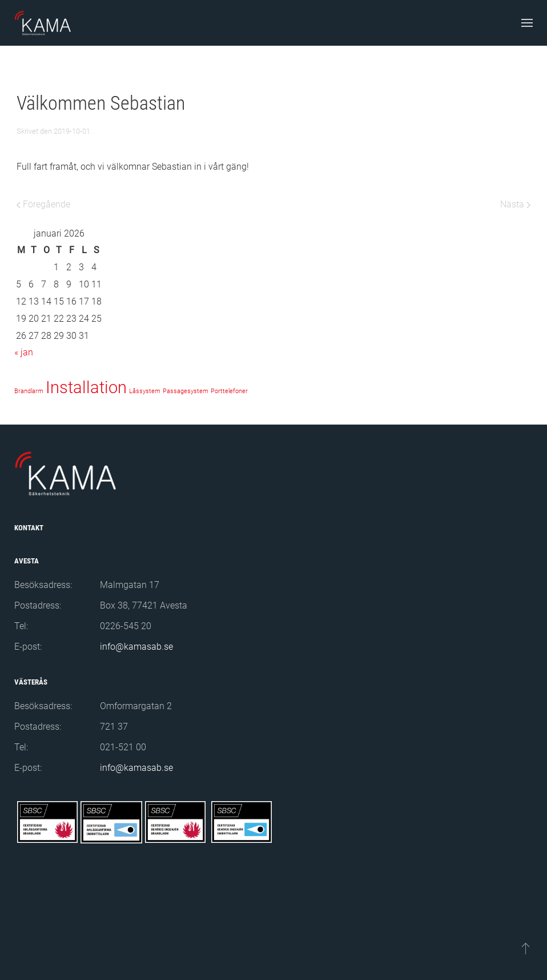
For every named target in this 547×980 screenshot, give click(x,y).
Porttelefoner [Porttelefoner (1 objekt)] (229, 391)
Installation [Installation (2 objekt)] (86, 387)
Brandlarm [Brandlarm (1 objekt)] (29, 391)
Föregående (43, 204)
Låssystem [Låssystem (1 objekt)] (145, 391)
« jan (24, 352)
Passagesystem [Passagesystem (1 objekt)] (186, 391)
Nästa (515, 204)
